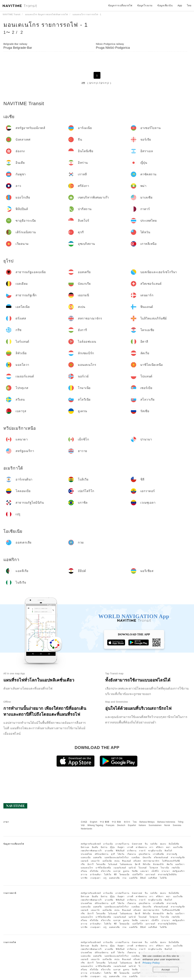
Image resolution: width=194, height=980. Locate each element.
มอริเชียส (153, 878)
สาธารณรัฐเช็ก (178, 858)
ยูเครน (126, 871)
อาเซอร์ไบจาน (122, 844)
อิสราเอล (85, 847)
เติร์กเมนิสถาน (102, 854)
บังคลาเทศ (137, 844)
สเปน (117, 861)
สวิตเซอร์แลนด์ (161, 858)
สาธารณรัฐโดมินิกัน (167, 875)
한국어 (127, 822)
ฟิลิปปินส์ (120, 851)
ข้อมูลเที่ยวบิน (165, 5)
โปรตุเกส (154, 868)
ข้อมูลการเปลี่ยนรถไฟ (120, 5)
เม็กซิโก (155, 871)
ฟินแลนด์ (126, 861)
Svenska (177, 825)
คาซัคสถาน (141, 847)
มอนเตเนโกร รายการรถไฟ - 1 (46, 25)
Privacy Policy (151, 963)
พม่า (168, 847)
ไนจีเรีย (163, 878)
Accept (166, 970)
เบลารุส (117, 871)
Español (132, 825)
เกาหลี (130, 847)
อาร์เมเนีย (108, 844)
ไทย (135, 822)
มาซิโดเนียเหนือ (103, 868)
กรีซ (83, 864)
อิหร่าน (104, 847)
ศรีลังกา (160, 847)
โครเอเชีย (101, 864)
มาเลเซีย (109, 851)
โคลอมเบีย (124, 875)
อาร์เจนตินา (96, 875)
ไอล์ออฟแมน (126, 864)
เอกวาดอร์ (150, 875)
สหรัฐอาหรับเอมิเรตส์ (91, 844)
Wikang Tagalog (95, 825)
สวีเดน (84, 871)
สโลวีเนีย (94, 871)
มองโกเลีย (178, 847)
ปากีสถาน (132, 851)
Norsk (167, 825)
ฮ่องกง (163, 844)
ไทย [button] (189, 5)
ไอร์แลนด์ (113, 864)
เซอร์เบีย (176, 868)
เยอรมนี (84, 861)
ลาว (151, 847)
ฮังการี (91, 864)
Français (110, 825)
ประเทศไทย (86, 854)
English (94, 822)
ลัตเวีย (170, 864)
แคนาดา (145, 871)
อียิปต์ (143, 878)
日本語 (84, 822)
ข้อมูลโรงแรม (145, 5)
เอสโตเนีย (107, 861)
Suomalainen (155, 825)
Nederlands (86, 829)
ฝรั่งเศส (137, 861)
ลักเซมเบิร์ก (158, 864)
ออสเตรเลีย (114, 878)
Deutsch (121, 825)
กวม (124, 878)
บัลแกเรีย (147, 858)
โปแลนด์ (143, 868)
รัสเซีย (135, 871)
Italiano (142, 825)
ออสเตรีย (98, 858)
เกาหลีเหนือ (158, 854)
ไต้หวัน (121, 854)
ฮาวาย (84, 875)
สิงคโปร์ (168, 851)
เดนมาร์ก (95, 861)
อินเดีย (95, 847)
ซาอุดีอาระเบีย (155, 851)
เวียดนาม (132, 854)
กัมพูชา (121, 847)
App (180, 5)
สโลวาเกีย (106, 871)
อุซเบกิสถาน (144, 854)
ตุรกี (113, 854)
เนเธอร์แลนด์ (120, 868)
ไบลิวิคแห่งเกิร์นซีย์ (171, 861)
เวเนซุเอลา (95, 878)
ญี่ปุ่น (112, 847)
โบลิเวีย (108, 875)
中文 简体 (116, 822)
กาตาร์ (142, 851)
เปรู (105, 878)
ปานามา (166, 871)
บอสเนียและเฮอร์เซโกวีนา (117, 858)
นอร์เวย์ (132, 868)
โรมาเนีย (165, 868)
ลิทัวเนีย (147, 864)
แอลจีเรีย (133, 878)
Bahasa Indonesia (166, 822)
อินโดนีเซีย (174, 844)
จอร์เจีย (154, 844)
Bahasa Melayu (147, 822)
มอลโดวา (180, 864)
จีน (146, 844)
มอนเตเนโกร (87, 868)
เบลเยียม (136, 858)
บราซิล (84, 878)
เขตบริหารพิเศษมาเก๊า (91, 851)
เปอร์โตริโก (138, 875)
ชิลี (115, 875)
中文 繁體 (105, 822)
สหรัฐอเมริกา (179, 871)
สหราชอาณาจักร (151, 861)
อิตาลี (138, 864)
